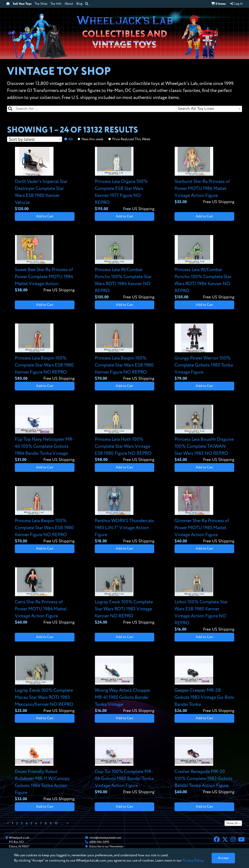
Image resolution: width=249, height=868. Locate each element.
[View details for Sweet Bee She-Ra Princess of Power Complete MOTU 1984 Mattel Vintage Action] (45, 264)
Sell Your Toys (22, 4)
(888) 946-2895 (99, 842)
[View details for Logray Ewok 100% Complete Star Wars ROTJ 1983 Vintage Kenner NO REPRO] (125, 596)
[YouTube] (241, 840)
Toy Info (56, 4)
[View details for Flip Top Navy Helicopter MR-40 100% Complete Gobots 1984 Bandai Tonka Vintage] (45, 434)
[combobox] (209, 109)
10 (56, 824)
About (69, 4)
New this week (92, 139)
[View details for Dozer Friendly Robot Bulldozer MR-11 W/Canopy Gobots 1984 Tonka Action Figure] (45, 770)
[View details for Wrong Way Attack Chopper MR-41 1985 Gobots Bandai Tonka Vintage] (125, 685)
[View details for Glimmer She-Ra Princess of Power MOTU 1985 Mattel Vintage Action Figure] (204, 515)
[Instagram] (233, 840)
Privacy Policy (193, 861)
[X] (225, 840)
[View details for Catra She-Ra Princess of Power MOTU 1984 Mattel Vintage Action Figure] (45, 596)
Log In (236, 4)
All (71, 139)
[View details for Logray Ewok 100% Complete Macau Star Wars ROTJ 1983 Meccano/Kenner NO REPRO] (45, 685)
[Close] (223, 858)
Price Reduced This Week (131, 139)
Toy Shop (41, 4)
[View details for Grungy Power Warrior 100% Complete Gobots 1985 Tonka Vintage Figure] (204, 353)
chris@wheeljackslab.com (105, 838)
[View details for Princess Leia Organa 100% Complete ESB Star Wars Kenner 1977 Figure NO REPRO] (125, 179)
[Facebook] (217, 840)
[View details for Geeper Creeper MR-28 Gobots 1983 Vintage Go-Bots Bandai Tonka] (204, 685)
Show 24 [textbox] (232, 823)
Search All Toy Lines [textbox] (196, 109)
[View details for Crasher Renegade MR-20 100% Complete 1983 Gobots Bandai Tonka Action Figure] (204, 766)
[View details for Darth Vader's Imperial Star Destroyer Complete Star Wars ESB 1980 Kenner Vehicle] (45, 179)
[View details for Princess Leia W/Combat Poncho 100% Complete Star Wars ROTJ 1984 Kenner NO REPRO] (125, 268)
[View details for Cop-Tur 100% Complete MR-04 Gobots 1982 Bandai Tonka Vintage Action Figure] (125, 766)
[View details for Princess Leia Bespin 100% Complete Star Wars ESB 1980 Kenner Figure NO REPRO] (45, 353)
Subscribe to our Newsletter (106, 846)
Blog (79, 4)
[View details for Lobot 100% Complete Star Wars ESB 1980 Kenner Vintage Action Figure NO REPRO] (204, 600)
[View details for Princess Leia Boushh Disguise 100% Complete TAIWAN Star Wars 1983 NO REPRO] (204, 434)
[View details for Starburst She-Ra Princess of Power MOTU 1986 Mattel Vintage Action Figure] (204, 176)
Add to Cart (45, 216)
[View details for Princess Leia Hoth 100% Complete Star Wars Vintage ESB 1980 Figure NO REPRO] (125, 434)
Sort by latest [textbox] (22, 139)
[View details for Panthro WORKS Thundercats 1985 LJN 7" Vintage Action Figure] (125, 515)
